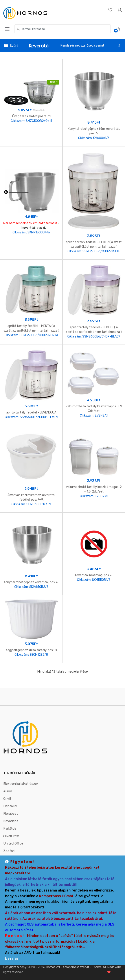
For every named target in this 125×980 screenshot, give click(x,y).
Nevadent (11, 821)
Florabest (11, 814)
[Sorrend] (91, 46)
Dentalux (10, 806)
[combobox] (62, 29)
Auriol (7, 791)
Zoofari (9, 851)
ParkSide (10, 828)
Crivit (7, 799)
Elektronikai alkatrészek (21, 784)
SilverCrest (11, 836)
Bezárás (12, 958)
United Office (13, 843)
